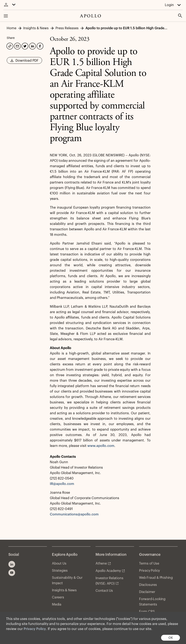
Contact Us (104, 591)
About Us (59, 564)
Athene (101, 564)
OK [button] (171, 638)
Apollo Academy (108, 571)
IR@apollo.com (62, 484)
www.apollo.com (101, 446)
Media (57, 604)
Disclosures (148, 585)
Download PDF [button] (24, 62)
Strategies (60, 571)
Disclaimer (147, 592)
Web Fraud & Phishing (156, 578)
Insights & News (64, 590)
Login (169, 5)
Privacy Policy (35, 629)
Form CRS (147, 612)
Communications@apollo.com (74, 514)
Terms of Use (149, 564)
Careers (58, 597)
